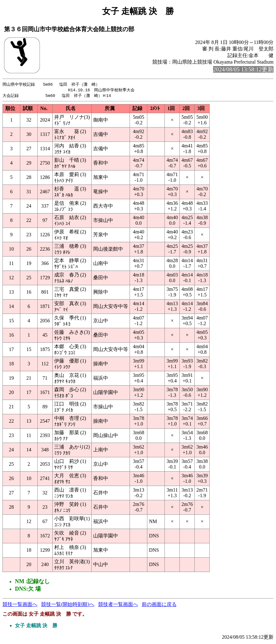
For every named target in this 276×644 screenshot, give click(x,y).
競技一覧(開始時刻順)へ (68, 605)
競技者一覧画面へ (118, 605)
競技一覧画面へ (20, 605)
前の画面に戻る (159, 605)
